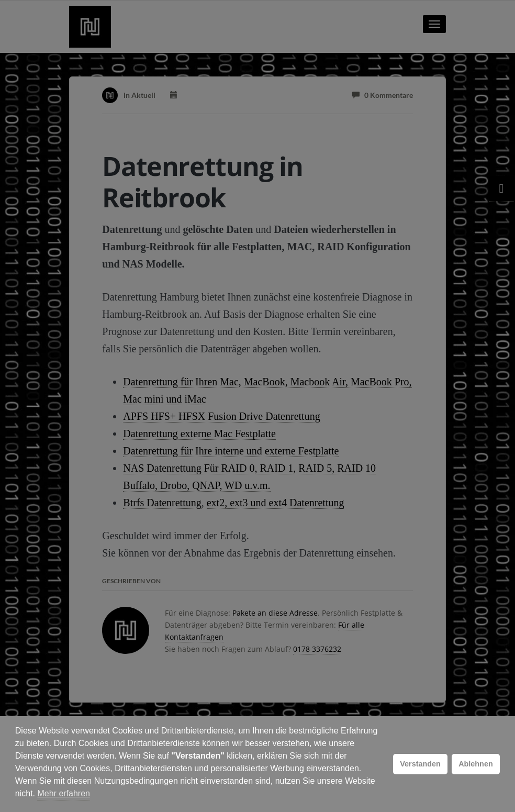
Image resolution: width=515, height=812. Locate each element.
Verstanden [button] (420, 764)
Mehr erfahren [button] (64, 793)
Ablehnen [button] (476, 764)
